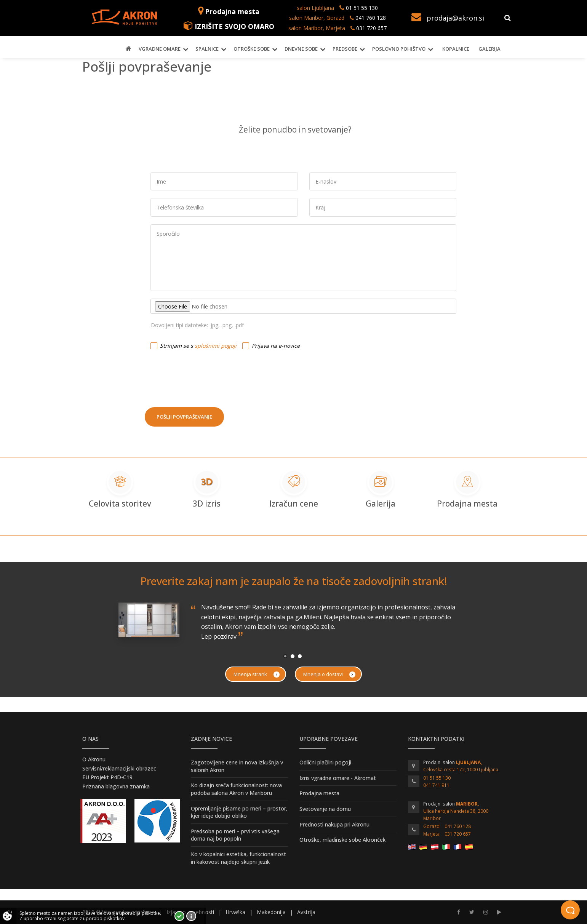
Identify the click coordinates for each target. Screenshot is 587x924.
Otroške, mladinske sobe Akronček (342, 840)
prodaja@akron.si (455, 18)
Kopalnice (456, 49)
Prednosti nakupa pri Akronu (334, 824)
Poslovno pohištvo (399, 49)
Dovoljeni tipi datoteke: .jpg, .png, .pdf (197, 325)
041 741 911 (436, 785)
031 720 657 (371, 28)
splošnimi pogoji (216, 346)
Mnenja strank (257, 674)
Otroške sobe (252, 49)
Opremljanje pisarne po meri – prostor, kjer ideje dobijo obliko (239, 812)
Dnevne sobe (301, 49)
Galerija (489, 49)
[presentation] (203, 375)
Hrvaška (235, 912)
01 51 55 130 (362, 8)
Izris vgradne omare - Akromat (338, 778)
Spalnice (207, 49)
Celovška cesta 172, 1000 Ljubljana (461, 770)
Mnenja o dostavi (329, 674)
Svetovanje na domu (325, 809)
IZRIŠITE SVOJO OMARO (234, 26)
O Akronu (94, 759)
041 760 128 (370, 18)
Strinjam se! (179, 916)
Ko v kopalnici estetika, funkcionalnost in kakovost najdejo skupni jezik (238, 858)
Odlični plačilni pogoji (325, 762)
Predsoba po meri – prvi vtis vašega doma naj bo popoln (235, 835)
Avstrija (306, 912)
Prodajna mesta (232, 11)
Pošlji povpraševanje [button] (184, 417)
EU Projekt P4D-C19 (107, 777)
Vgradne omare (160, 49)
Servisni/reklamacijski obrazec (119, 768)
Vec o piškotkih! (191, 916)
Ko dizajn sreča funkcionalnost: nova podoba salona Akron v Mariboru (236, 789)
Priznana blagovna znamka (116, 786)
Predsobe (345, 49)
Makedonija (271, 912)
